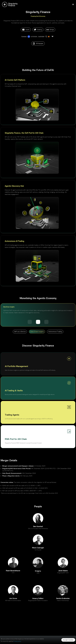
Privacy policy (17, 641)
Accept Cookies (68, 640)
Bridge (50, 30)
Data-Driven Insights (37, 332)
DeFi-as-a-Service (20, 332)
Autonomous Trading (55, 332)
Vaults (26, 30)
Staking (38, 30)
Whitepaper (38, 43)
